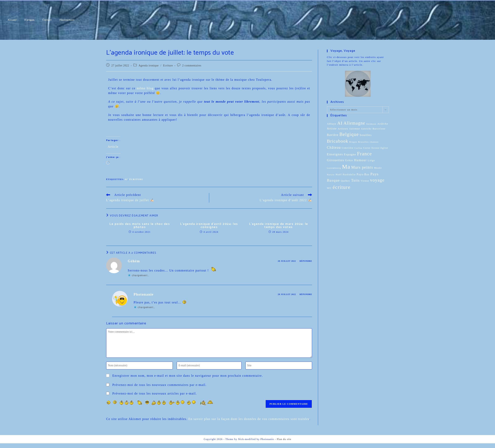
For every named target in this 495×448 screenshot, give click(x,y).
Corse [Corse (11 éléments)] (367, 148)
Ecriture (168, 66)
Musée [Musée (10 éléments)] (378, 168)
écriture (136, 179)
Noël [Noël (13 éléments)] (339, 174)
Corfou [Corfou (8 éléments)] (358, 148)
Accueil (1, 0)
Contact (14, 0)
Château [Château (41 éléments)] (334, 147)
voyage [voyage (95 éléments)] (377, 180)
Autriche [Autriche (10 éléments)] (366, 129)
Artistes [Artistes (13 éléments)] (343, 129)
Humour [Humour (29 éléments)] (360, 160)
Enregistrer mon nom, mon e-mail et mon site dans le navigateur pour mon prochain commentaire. (188, 376)
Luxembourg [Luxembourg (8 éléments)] (334, 168)
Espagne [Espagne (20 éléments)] (350, 154)
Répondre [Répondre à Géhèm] (306, 261)
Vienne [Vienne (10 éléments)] (365, 181)
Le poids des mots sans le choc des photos (140, 226)
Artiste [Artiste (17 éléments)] (332, 129)
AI (126, 179)
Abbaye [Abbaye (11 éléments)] (332, 124)
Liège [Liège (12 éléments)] (371, 160)
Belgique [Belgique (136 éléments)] (349, 134)
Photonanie (144, 294)
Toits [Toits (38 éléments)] (356, 180)
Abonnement (20, 0)
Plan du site (284, 439)
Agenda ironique (149, 66)
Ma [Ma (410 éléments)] (346, 167)
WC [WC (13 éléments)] (329, 188)
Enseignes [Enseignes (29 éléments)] (335, 154)
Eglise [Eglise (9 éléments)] (384, 148)
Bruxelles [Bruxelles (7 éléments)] (363, 142)
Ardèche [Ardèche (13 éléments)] (383, 124)
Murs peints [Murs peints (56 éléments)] (362, 167)
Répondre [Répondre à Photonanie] (306, 294)
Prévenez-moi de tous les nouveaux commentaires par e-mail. (160, 385)
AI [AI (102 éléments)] (340, 123)
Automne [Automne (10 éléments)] (355, 129)
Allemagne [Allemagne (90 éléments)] (354, 123)
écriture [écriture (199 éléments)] (342, 187)
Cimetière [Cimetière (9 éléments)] (348, 148)
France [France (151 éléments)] (365, 154)
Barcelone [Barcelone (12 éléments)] (379, 129)
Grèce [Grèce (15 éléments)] (349, 160)
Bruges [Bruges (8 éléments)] (353, 142)
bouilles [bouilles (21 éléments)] (366, 135)
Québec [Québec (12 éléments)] (345, 181)
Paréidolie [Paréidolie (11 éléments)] (349, 175)
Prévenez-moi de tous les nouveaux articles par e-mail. (155, 393)
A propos (8, 0)
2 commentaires (192, 66)
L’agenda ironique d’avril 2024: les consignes (209, 226)
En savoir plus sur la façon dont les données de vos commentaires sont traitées (249, 419)
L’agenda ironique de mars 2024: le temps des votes (279, 226)
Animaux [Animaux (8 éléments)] (371, 124)
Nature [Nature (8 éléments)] (331, 175)
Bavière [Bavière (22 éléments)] (333, 135)
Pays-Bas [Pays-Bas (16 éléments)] (363, 174)
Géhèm (134, 261)
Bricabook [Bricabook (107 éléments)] (338, 141)
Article (113, 146)
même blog (145, 88)
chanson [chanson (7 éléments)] (374, 142)
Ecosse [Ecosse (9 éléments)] (376, 148)
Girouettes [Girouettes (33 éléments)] (336, 160)
